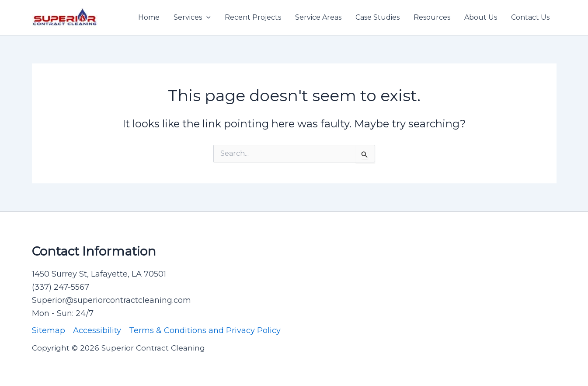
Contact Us (530, 17)
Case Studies (378, 17)
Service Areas (318, 17)
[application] (206, 18)
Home (149, 17)
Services (192, 18)
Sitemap (49, 330)
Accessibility (97, 330)
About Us (481, 17)
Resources (432, 17)
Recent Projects (253, 17)
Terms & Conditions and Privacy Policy (205, 330)
